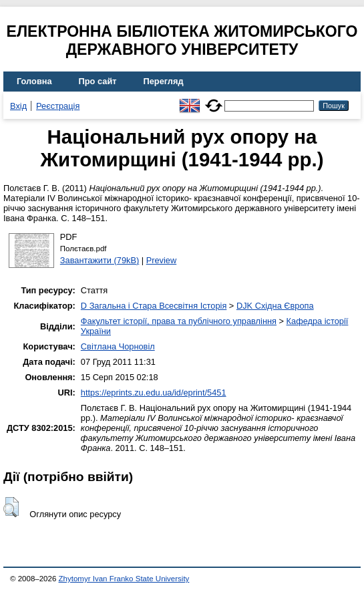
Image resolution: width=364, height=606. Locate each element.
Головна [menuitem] (34, 81)
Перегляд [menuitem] (164, 81)
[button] (11, 507)
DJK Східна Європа (275, 306)
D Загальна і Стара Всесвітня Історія (154, 306)
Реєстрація (58, 106)
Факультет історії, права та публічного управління (179, 321)
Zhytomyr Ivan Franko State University (124, 579)
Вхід (18, 106)
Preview (162, 260)
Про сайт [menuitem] (98, 81)
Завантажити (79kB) (100, 260)
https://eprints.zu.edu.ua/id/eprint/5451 (154, 393)
